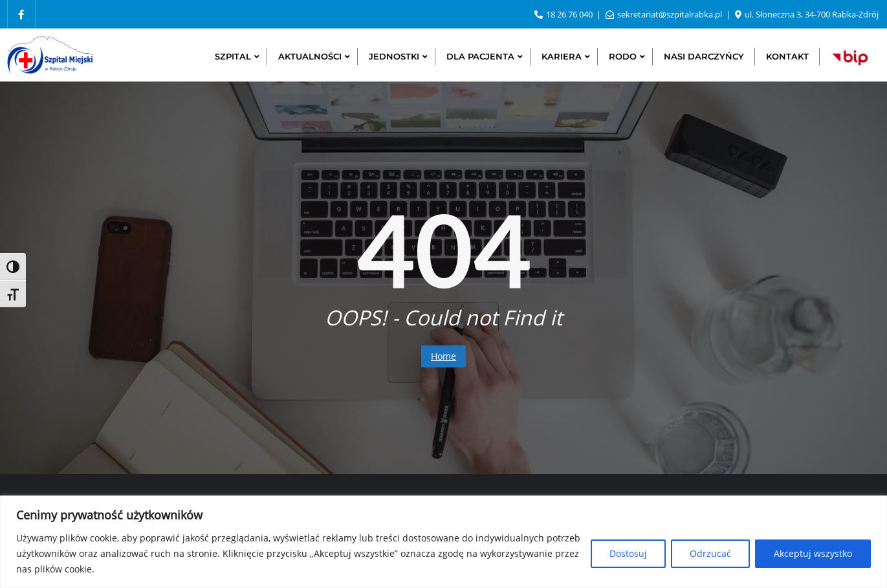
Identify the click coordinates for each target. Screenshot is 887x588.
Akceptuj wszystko (813, 553)
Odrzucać (710, 553)
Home (443, 356)
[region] (443, 542)
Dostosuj (628, 553)
